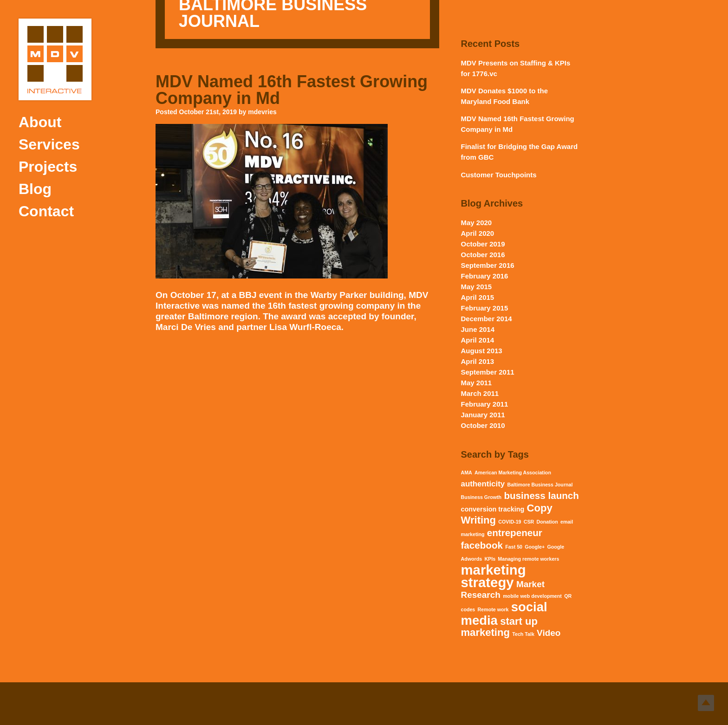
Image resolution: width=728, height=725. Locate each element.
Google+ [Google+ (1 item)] (535, 547)
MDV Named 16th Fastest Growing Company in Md (292, 90)
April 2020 (478, 233)
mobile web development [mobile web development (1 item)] (532, 596)
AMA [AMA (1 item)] (467, 473)
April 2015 (478, 297)
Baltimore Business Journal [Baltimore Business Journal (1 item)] (540, 485)
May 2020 (477, 223)
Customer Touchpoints (499, 175)
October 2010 (483, 425)
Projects (48, 167)
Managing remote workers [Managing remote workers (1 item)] (528, 559)
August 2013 (482, 351)
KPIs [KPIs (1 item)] (490, 559)
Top (706, 703)
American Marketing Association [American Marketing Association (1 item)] (513, 473)
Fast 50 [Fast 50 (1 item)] (514, 547)
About (40, 122)
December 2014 (487, 319)
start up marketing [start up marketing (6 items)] (500, 627)
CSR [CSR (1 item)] (529, 522)
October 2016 (483, 255)
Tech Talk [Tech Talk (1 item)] (523, 634)
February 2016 (485, 276)
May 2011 (477, 383)
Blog (35, 189)
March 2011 (480, 393)
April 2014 (478, 340)
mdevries (262, 112)
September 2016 (488, 265)
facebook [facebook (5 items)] (482, 545)
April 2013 (478, 361)
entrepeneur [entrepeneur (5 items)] (515, 533)
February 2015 (485, 308)
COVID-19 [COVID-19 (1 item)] (510, 522)
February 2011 (485, 404)
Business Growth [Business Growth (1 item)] (481, 497)
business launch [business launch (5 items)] (541, 495)
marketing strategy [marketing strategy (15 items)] (494, 576)
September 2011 (488, 372)
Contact (46, 211)
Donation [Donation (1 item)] (547, 522)
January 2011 (483, 415)
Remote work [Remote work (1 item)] (493, 609)
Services (49, 144)
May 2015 (477, 287)
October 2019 (483, 244)
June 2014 (478, 329)
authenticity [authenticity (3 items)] (483, 484)
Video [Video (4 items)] (549, 633)
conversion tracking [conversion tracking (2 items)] (493, 509)
